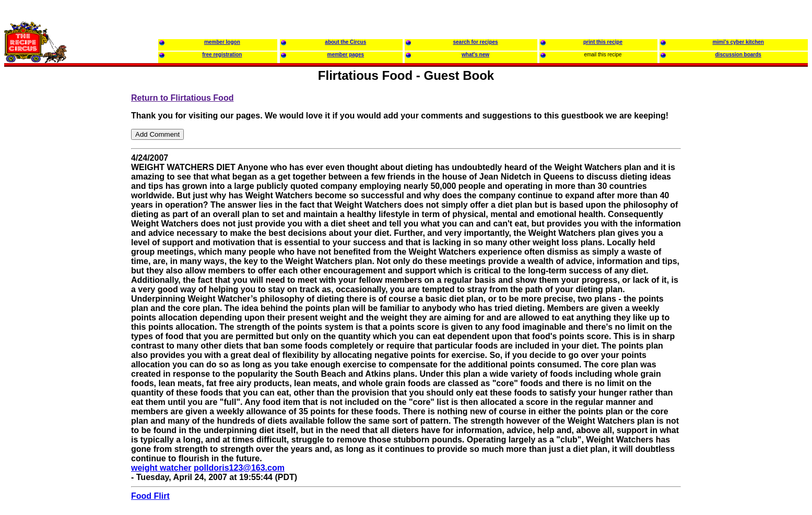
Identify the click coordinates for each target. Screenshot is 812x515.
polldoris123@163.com (239, 468)
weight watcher (161, 468)
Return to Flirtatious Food (182, 98)
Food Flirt (150, 496)
